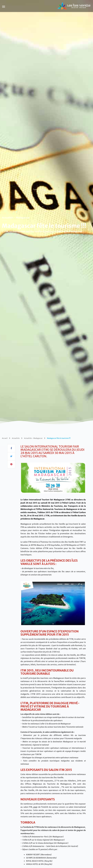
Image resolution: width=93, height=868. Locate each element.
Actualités (16, 438)
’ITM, (48, 516)
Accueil (5, 438)
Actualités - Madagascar (16, 218)
